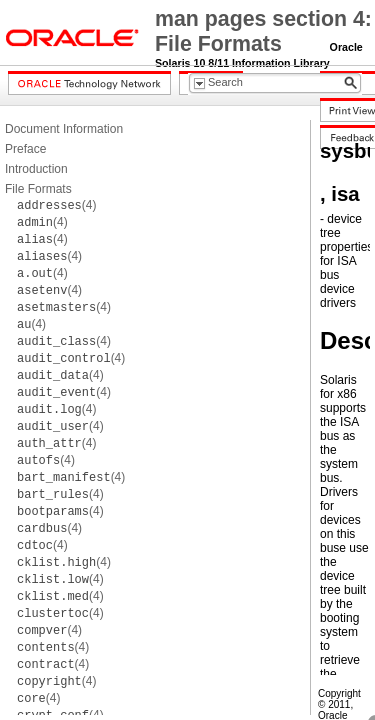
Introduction (36, 169)
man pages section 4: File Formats (263, 31)
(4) (56, 205)
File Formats (38, 189)
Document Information (64, 129)
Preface (25, 149)
